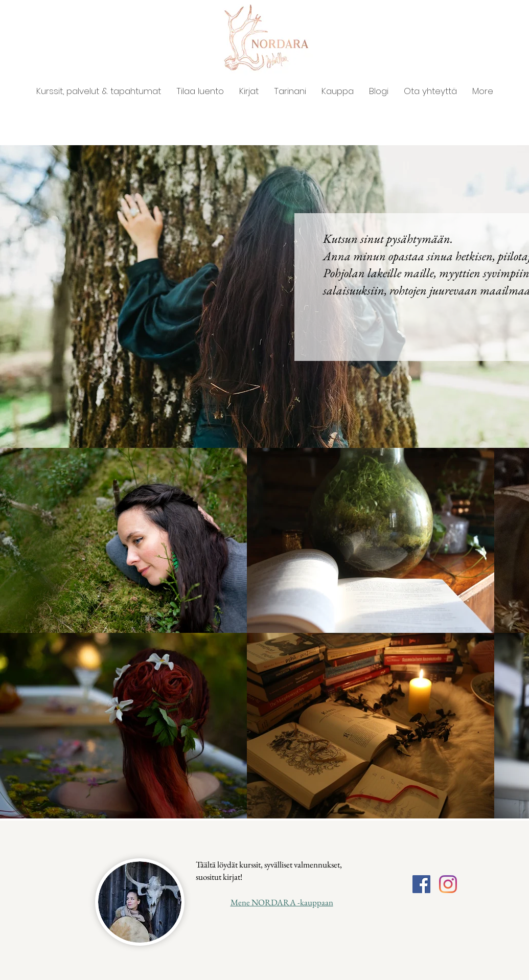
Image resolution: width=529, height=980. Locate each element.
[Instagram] (448, 884)
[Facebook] (421, 884)
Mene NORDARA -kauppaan (282, 902)
